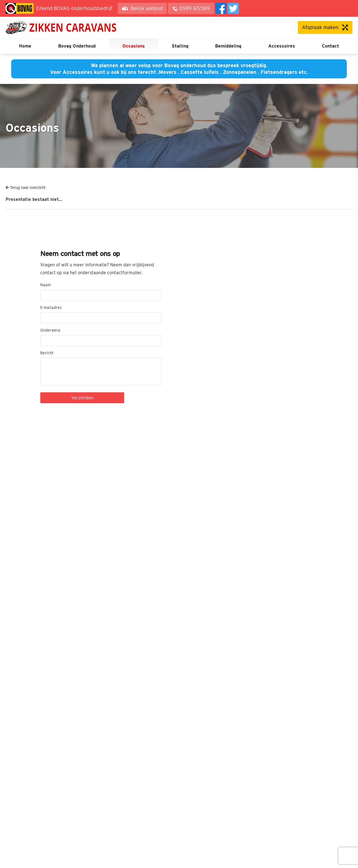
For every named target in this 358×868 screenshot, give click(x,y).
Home (25, 46)
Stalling (180, 46)
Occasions (134, 46)
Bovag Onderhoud (77, 46)
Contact (330, 46)
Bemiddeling (228, 46)
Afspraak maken (320, 27)
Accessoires (282, 46)
